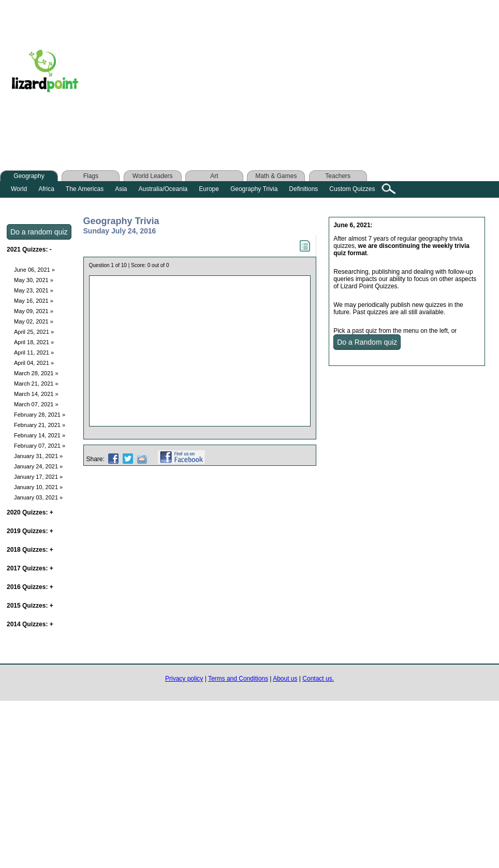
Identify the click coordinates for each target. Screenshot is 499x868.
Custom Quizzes (352, 189)
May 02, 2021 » (34, 321)
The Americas (85, 189)
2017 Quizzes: (30, 568)
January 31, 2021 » (38, 456)
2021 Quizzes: (29, 249)
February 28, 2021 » (40, 415)
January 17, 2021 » (38, 477)
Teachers (338, 176)
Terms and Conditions (238, 679)
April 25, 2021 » (34, 332)
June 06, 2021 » (34, 270)
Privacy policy (184, 679)
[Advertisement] (294, 73)
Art (214, 176)
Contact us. (318, 679)
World (19, 189)
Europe (209, 189)
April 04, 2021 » (34, 363)
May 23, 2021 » (34, 290)
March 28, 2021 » (36, 373)
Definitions (303, 189)
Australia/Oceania (163, 189)
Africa (46, 189)
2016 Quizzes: (30, 587)
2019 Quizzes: (30, 531)
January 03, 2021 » (38, 497)
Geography (29, 176)
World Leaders (153, 176)
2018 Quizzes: (30, 550)
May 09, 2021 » (34, 311)
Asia (121, 189)
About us (285, 679)
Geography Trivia (254, 189)
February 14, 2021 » (40, 435)
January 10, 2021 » (38, 487)
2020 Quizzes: (30, 512)
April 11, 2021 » (34, 352)
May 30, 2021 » (34, 280)
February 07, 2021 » (40, 446)
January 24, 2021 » (38, 466)
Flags (91, 176)
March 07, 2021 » (36, 404)
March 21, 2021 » (36, 384)
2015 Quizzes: (30, 606)
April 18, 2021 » (34, 342)
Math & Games (276, 176)
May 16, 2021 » (34, 301)
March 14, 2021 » (36, 394)
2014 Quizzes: (30, 624)
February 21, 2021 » (40, 425)
